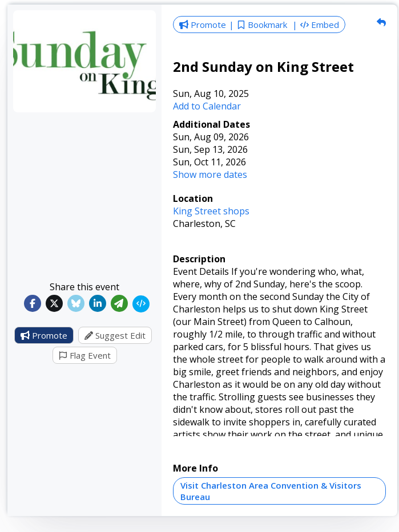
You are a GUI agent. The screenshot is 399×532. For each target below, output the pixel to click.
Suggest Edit (115, 335)
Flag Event (85, 355)
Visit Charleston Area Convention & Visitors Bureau (271, 491)
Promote (44, 335)
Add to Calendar (207, 106)
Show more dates (210, 174)
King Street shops (211, 211)
